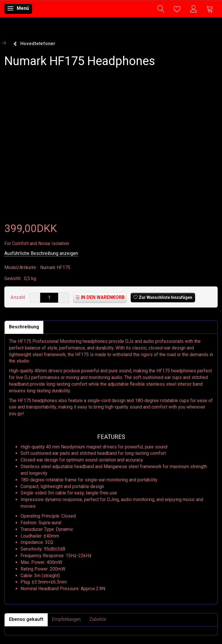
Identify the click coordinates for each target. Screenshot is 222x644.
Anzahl (18, 297)
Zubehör (98, 619)
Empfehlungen (66, 619)
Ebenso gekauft (26, 619)
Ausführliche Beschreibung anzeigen (41, 253)
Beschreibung (24, 327)
